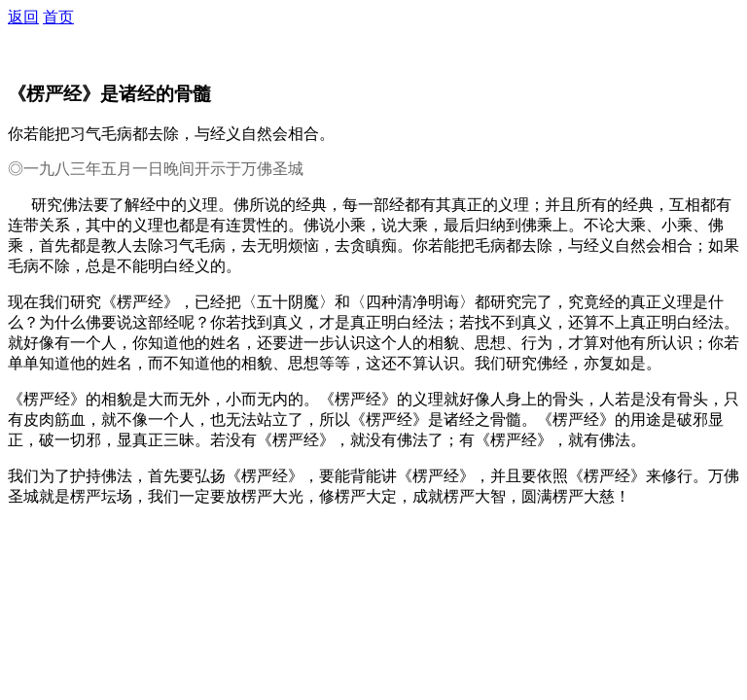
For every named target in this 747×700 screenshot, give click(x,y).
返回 (23, 17)
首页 (58, 17)
